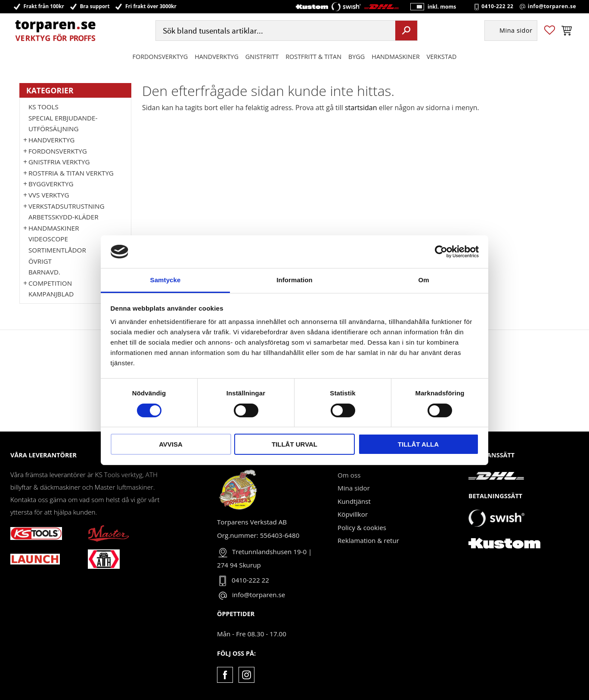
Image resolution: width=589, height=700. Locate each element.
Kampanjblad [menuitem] (51, 294)
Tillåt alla (418, 444)
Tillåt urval (294, 444)
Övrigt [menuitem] (40, 261)
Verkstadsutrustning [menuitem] (67, 206)
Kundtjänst (354, 501)
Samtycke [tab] (166, 280)
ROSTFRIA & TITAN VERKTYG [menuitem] (71, 173)
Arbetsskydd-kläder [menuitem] (64, 217)
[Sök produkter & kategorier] (274, 32)
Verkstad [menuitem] (442, 57)
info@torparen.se (552, 7)
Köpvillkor (353, 514)
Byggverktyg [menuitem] (51, 184)
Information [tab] (294, 280)
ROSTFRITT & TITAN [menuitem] (313, 57)
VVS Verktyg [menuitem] (49, 195)
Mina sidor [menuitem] (516, 32)
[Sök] (406, 31)
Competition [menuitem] (50, 283)
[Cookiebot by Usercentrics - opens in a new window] (441, 252)
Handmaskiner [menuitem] (395, 57)
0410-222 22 (497, 7)
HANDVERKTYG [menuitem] (217, 57)
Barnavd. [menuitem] (44, 272)
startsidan (361, 108)
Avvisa (171, 444)
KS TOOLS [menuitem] (43, 107)
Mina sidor (354, 488)
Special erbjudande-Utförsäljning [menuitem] (63, 123)
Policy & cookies (362, 527)
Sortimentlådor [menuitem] (57, 250)
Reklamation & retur (368, 540)
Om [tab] (423, 280)
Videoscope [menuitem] (48, 239)
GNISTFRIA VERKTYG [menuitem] (59, 162)
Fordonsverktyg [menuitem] (160, 57)
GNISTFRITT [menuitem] (262, 57)
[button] (550, 32)
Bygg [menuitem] (356, 57)
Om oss (349, 475)
